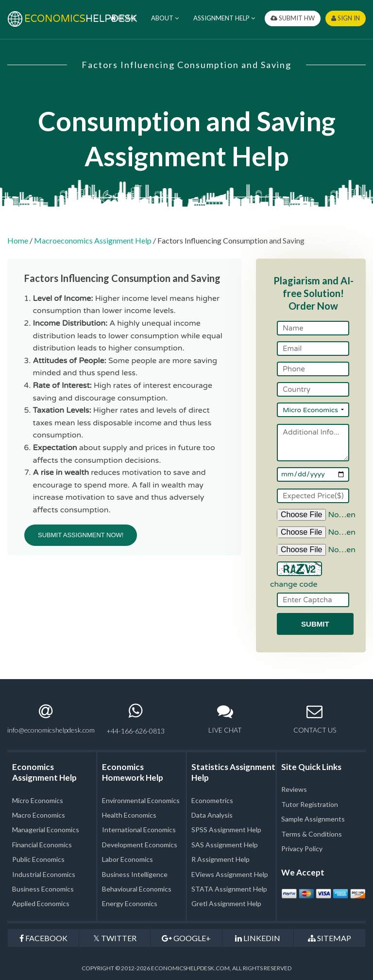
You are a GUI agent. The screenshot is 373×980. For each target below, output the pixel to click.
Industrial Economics (44, 874)
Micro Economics (38, 800)
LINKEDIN (258, 938)
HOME (123, 18)
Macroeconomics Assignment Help (93, 240)
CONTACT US (315, 719)
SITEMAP (330, 938)
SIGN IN (346, 18)
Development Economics (140, 845)
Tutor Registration (310, 804)
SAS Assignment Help (225, 845)
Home (18, 240)
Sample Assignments (313, 819)
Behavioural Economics (137, 889)
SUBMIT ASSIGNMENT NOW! (81, 535)
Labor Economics (127, 859)
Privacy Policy (302, 849)
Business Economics (43, 889)
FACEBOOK (43, 938)
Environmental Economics (141, 800)
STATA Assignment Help (229, 889)
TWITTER (115, 938)
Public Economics (38, 859)
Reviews (294, 789)
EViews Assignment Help (230, 874)
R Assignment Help (220, 859)
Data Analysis (212, 815)
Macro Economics (39, 815)
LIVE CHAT (225, 719)
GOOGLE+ (186, 938)
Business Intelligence (135, 874)
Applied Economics (41, 903)
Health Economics (129, 815)
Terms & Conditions (312, 834)
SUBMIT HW (293, 18)
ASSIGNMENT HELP (224, 18)
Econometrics (212, 800)
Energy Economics (130, 903)
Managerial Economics (46, 830)
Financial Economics (42, 845)
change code (294, 584)
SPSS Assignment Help (226, 830)
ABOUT (165, 18)
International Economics (139, 830)
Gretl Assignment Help (226, 903)
